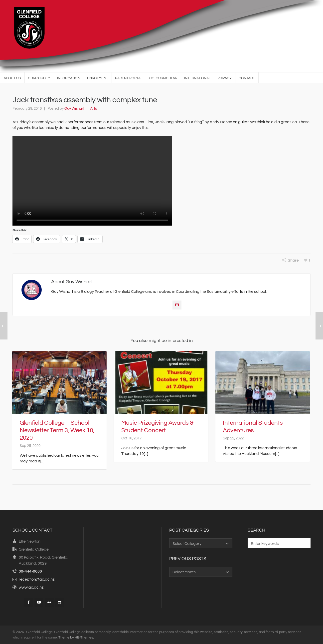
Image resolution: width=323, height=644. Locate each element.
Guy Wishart (74, 109)
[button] (304, 543)
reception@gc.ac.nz (37, 579)
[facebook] (29, 602)
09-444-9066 (30, 571)
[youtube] (39, 602)
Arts (93, 109)
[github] (59, 602)
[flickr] (49, 602)
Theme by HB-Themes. (76, 638)
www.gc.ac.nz (31, 587)
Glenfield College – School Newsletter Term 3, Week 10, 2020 (57, 430)
